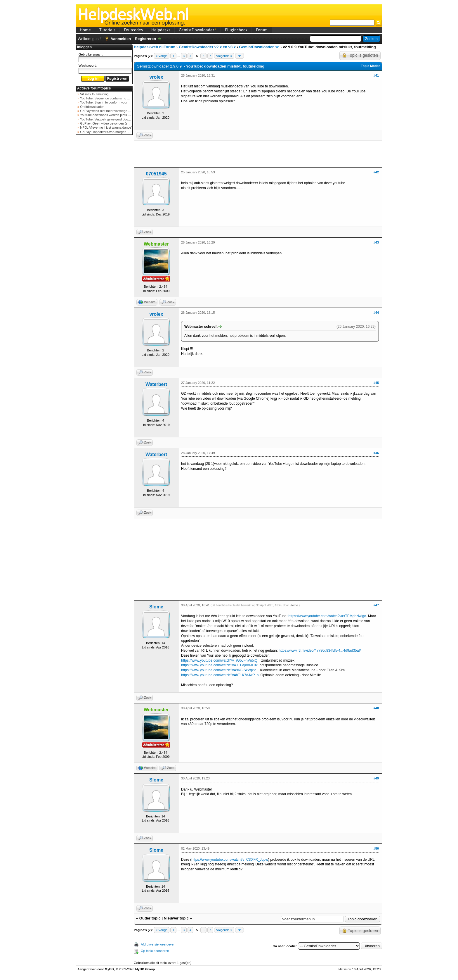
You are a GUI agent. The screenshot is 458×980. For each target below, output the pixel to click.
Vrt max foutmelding (94, 94)
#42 (376, 172)
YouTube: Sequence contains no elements (110, 98)
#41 (376, 75)
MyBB (109, 969)
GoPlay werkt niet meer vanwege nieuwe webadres (116, 111)
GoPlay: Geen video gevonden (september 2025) (115, 123)
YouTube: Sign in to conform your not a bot (110, 102)
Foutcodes (133, 30)
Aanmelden (121, 39)
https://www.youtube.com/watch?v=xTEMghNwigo (327, 616)
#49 (376, 778)
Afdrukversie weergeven (158, 944)
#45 (376, 383)
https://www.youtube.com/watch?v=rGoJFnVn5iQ (219, 660)
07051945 (156, 174)
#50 (376, 848)
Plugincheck (236, 30)
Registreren (145, 39)
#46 (376, 453)
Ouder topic (150, 918)
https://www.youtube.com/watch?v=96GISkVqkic (219, 670)
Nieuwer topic (176, 918)
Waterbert (156, 384)
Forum (262, 30)
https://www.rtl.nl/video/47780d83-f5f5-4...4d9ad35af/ (320, 651)
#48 (376, 708)
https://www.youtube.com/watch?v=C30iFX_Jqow (230, 860)
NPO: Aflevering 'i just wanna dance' (105, 127)
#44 (376, 313)
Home (85, 30)
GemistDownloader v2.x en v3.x (207, 47)
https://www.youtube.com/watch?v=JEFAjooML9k (219, 665)
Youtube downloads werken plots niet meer (110, 115)
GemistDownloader (198, 30)
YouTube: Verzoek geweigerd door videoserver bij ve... (118, 119)
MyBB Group (145, 969)
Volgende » (224, 56)
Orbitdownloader (91, 107)
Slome (156, 607)
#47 (376, 605)
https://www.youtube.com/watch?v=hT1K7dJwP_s (220, 675)
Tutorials (107, 30)
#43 (376, 242)
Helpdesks (161, 30)
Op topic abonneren (155, 951)
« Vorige (162, 56)
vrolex (156, 77)
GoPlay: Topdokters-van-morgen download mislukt (116, 132)
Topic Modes (371, 66)
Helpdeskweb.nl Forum (155, 47)
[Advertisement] (104, 229)
